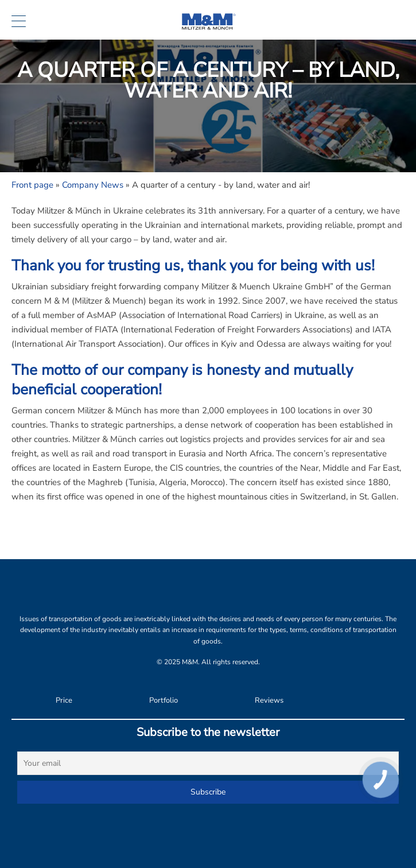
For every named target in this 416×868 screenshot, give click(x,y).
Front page (32, 185)
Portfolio (164, 700)
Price (64, 700)
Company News (93, 185)
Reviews (269, 700)
